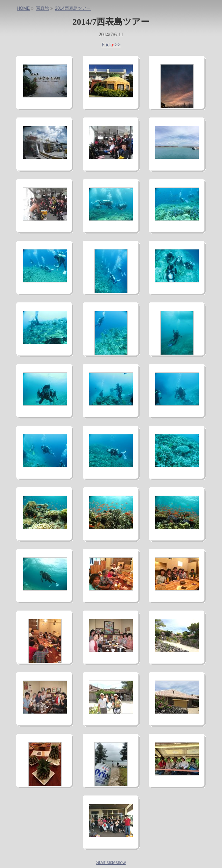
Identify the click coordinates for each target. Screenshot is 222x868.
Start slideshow (111, 863)
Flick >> (111, 45)
